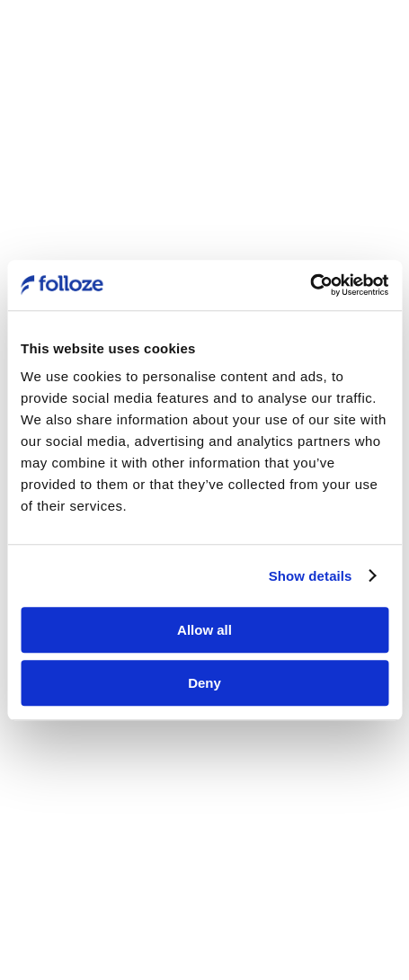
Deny (204, 683)
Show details (311, 576)
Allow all (204, 630)
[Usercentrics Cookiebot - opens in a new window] (310, 285)
